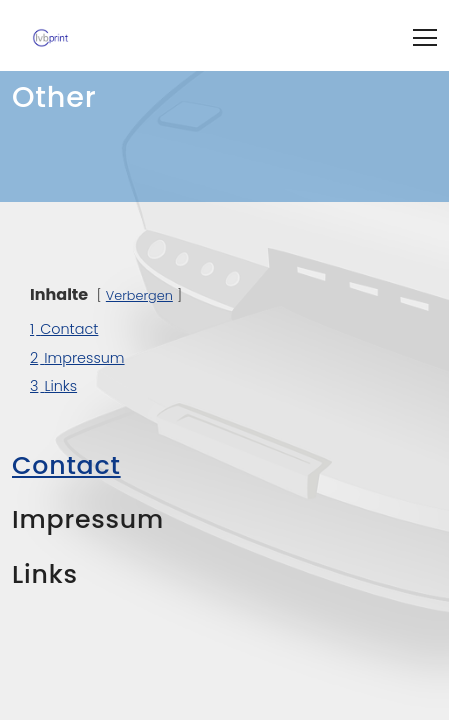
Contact (66, 465)
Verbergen (139, 295)
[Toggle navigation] (425, 35)
